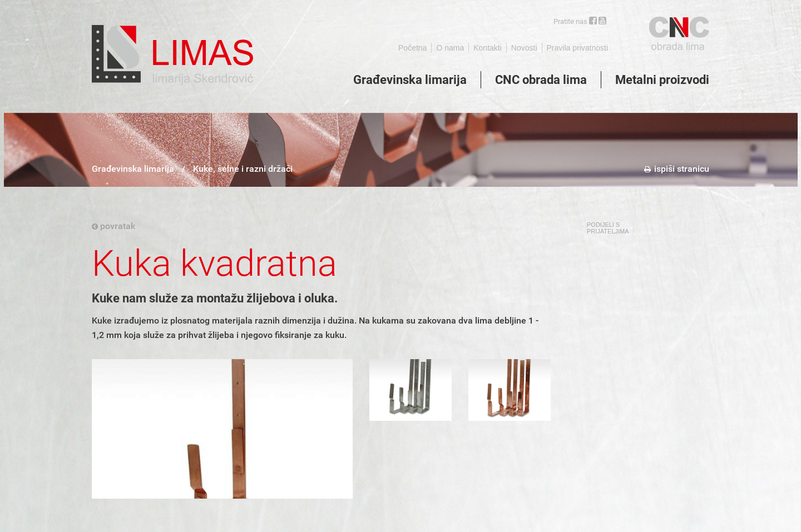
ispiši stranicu (677, 169)
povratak (113, 226)
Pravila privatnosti (578, 48)
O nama (450, 48)
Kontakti (488, 48)
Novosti (524, 48)
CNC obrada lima (541, 80)
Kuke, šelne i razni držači (243, 169)
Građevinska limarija (410, 80)
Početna (412, 48)
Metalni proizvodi (662, 80)
